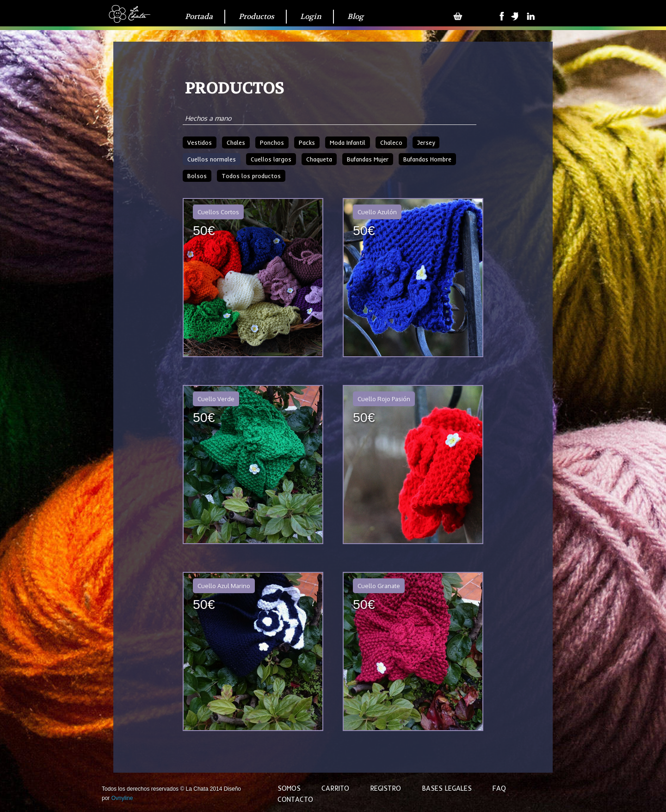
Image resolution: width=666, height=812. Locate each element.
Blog (355, 16)
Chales (236, 143)
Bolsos (197, 176)
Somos (289, 788)
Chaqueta (319, 159)
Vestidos (200, 143)
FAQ (499, 788)
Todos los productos (251, 176)
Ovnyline (122, 798)
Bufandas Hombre (427, 159)
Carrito (335, 788)
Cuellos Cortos (218, 212)
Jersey (426, 143)
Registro (385, 788)
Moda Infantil (348, 143)
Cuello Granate (379, 586)
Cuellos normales (212, 159)
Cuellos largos (271, 159)
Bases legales (447, 788)
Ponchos (272, 143)
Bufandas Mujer (368, 159)
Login (311, 16)
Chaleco (391, 143)
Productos (256, 16)
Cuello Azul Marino (224, 586)
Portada (199, 16)
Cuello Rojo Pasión (384, 399)
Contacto (295, 800)
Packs (307, 143)
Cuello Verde (216, 399)
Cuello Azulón (377, 212)
